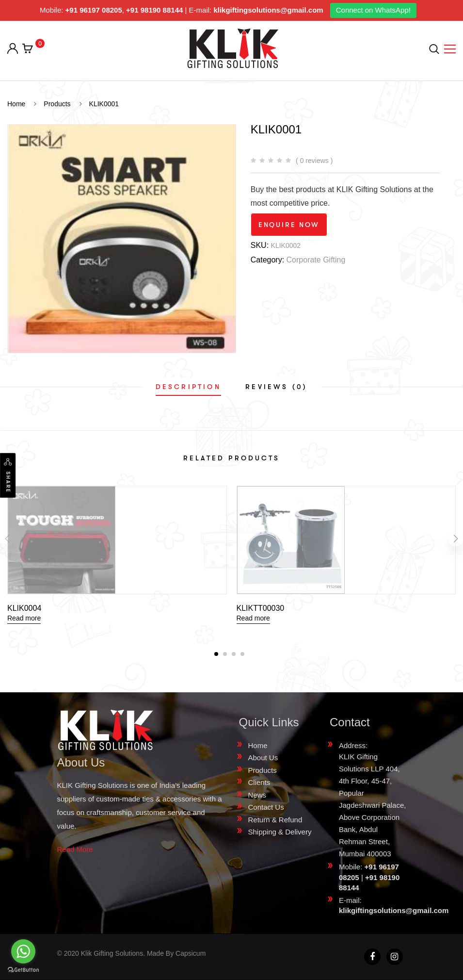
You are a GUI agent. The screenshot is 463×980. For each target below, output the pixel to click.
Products (263, 770)
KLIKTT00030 (261, 608)
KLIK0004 (24, 608)
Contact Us (266, 807)
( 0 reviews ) (314, 161)
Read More (75, 849)
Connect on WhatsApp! (373, 10)
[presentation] (7, 541)
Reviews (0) (276, 387)
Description (188, 387)
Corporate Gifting (316, 260)
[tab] (188, 387)
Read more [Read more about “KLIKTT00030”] (253, 618)
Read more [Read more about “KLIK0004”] (24, 618)
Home (258, 745)
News (257, 795)
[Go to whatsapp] (23, 951)
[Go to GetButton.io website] (23, 970)
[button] (216, 654)
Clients (259, 782)
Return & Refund (275, 820)
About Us (263, 758)
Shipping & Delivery (280, 832)
